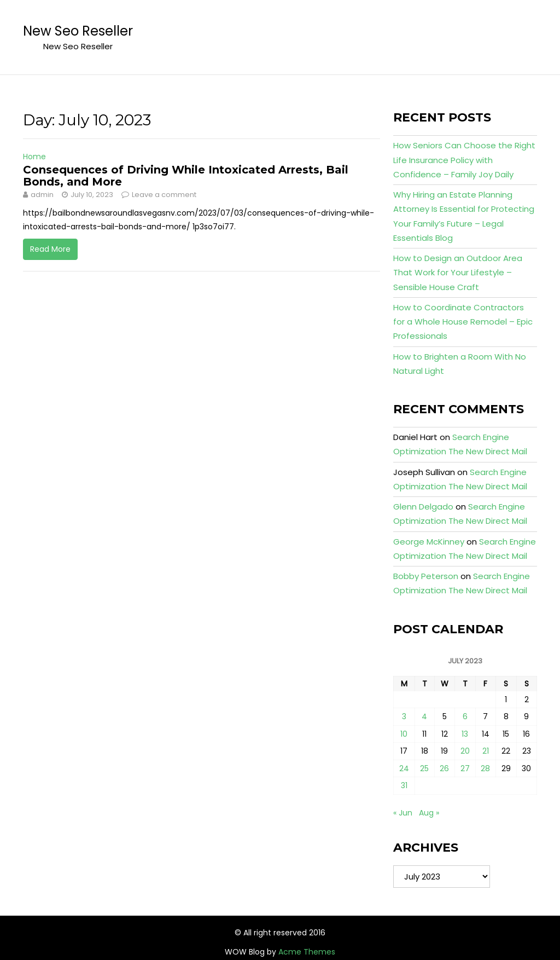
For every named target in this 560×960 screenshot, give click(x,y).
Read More (50, 249)
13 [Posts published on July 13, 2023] (465, 734)
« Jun (403, 813)
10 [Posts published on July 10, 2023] (404, 734)
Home (34, 157)
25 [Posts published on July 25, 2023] (424, 768)
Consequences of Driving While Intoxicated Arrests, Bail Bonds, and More (186, 176)
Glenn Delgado (423, 507)
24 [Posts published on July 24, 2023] (404, 768)
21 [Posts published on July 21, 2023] (486, 751)
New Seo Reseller (78, 31)
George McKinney (429, 542)
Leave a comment (164, 195)
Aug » (429, 813)
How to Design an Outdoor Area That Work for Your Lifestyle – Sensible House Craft (458, 273)
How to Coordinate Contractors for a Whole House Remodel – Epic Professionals (463, 322)
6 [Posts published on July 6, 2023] (465, 716)
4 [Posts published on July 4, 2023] (424, 716)
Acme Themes (307, 952)
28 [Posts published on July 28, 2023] (485, 768)
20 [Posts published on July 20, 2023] (465, 751)
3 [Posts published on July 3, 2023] (404, 716)
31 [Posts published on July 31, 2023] (404, 785)
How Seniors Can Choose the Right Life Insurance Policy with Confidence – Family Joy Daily (464, 160)
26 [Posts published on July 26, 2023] (444, 768)
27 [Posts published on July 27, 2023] (465, 768)
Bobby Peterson (426, 576)
